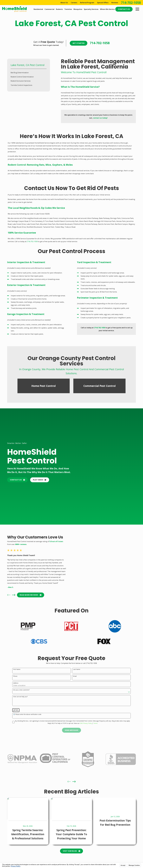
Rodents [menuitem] (59, 9)
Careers (74, 3)
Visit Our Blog (71, 851)
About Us (64, 3)
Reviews (115, 3)
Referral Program (87, 3)
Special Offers (103, 3)
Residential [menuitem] (38, 9)
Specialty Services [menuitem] (91, 9)
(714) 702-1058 (32, 241)
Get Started (79, 43)
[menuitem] (29, 72)
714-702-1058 (131, 3)
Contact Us (124, 9)
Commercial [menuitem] (49, 9)
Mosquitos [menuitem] (78, 9)
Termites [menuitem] (68, 9)
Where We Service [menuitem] (107, 9)
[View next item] (74, 782)
